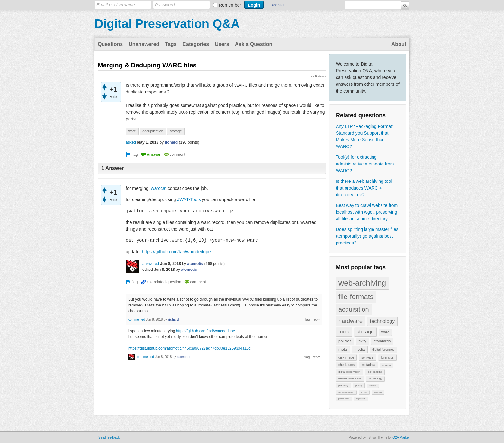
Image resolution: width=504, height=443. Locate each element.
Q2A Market (401, 437)
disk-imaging (375, 372)
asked (131, 142)
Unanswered (144, 44)
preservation (344, 399)
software (367, 357)
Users (222, 44)
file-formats (356, 297)
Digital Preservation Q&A (167, 24)
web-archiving (362, 283)
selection (378, 392)
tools (344, 332)
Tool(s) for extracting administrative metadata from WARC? (365, 164)
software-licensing (346, 392)
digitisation (361, 399)
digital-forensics (383, 350)
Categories (196, 44)
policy (359, 385)
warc (385, 332)
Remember (230, 5)
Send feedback (109, 437)
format (364, 392)
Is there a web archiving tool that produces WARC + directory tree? (364, 188)
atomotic (195, 264)
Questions (110, 44)
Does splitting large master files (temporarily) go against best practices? (367, 236)
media (360, 350)
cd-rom (387, 365)
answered (151, 264)
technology (382, 321)
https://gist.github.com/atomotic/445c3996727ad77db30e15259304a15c (189, 349)
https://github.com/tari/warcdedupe (176, 252)
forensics (387, 357)
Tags (171, 44)
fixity (363, 341)
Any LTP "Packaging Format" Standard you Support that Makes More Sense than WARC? (365, 136)
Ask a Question (254, 44)
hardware (351, 321)
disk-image (346, 357)
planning (343, 385)
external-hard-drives (350, 379)
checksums (346, 365)
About (399, 44)
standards (382, 341)
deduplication (153, 131)
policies (345, 341)
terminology (375, 379)
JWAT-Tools (189, 199)
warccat (159, 188)
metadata (369, 365)
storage (365, 332)
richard (171, 142)
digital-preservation (349, 372)
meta (343, 350)
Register (278, 5)
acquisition (354, 309)
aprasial (373, 385)
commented (137, 320)
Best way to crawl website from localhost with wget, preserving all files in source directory (367, 212)
